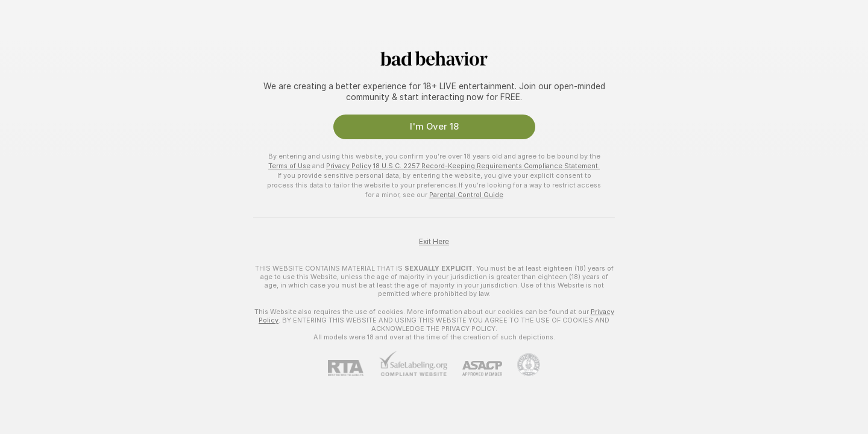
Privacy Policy (349, 166)
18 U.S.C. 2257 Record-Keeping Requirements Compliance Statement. (486, 166)
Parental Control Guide (466, 195)
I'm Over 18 (434, 127)
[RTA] (353, 368)
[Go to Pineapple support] (521, 365)
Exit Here (434, 242)
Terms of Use (289, 166)
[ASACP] (475, 369)
